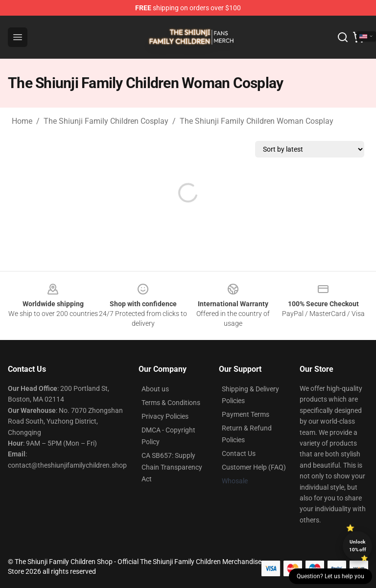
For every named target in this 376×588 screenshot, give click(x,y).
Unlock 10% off (358, 546)
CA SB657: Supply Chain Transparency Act (172, 467)
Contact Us (239, 453)
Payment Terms (246, 414)
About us (155, 389)
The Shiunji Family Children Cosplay (106, 121)
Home (22, 121)
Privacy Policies (165, 416)
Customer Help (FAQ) (254, 467)
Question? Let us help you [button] (330, 576)
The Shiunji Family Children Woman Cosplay (257, 121)
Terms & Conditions (171, 403)
